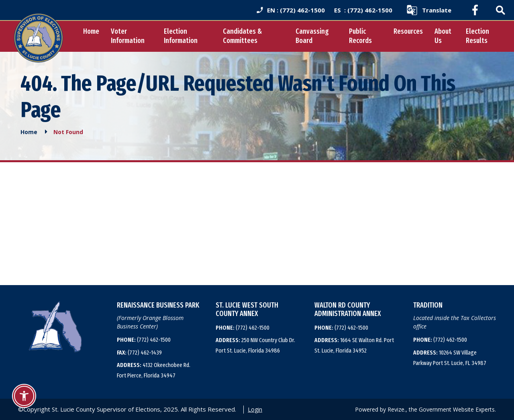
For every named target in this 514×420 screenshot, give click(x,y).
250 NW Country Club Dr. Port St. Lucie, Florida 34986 (255, 345)
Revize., (397, 409)
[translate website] (429, 10)
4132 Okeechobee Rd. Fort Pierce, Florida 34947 (154, 370)
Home (91, 31)
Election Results (477, 36)
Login (255, 409)
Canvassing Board (312, 36)
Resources (408, 31)
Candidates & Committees (242, 36)
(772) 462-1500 (144, 340)
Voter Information (128, 36)
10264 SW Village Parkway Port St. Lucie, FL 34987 (450, 358)
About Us (443, 36)
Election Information (181, 36)
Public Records (360, 36)
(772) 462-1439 (139, 353)
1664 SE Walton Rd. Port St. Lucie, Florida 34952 (354, 345)
